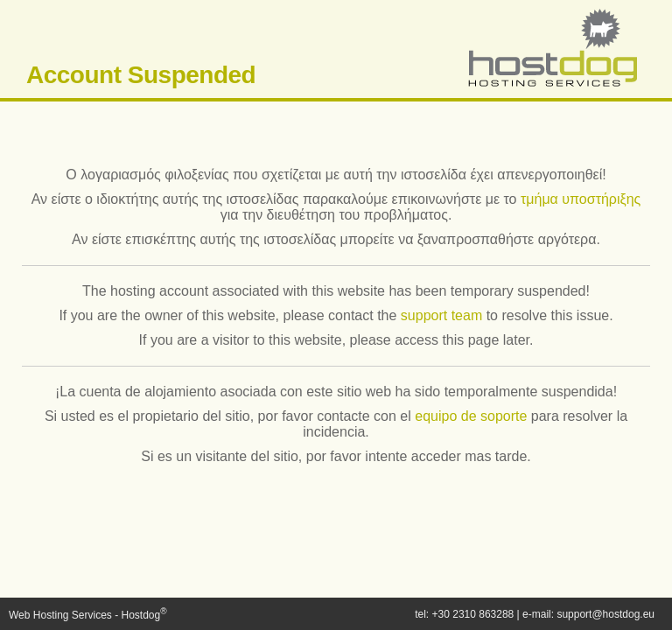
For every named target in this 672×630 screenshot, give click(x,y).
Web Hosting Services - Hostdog (88, 615)
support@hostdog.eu (605, 614)
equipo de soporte (471, 416)
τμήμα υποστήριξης (581, 199)
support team (441, 315)
